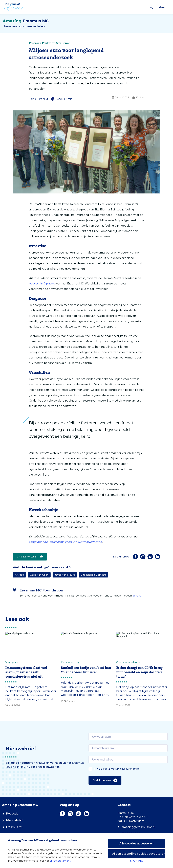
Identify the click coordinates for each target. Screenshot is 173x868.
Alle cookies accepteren (136, 844)
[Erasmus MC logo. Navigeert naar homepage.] (13, 7)
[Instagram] (143, 557)
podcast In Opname (42, 284)
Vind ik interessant (30, 557)
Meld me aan (105, 780)
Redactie (10, 814)
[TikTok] (78, 814)
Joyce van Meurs (65, 575)
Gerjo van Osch (39, 575)
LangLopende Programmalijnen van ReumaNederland (66, 542)
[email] (128, 737)
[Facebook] (135, 557)
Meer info (136, 861)
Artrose (19, 575)
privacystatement (60, 861)
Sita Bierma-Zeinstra (93, 575)
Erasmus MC (13, 827)
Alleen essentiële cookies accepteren (139, 854)
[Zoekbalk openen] (151, 7)
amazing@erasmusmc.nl (136, 827)
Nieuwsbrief (12, 820)
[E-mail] (150, 557)
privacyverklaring (130, 769)
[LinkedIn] (158, 557)
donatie (137, 596)
